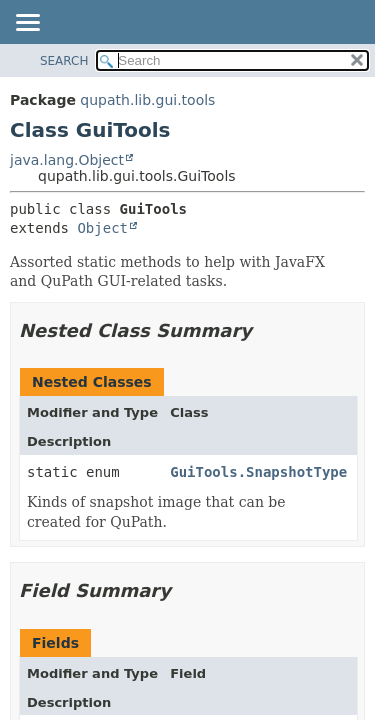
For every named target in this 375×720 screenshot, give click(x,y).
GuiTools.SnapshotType (258, 472)
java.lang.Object (67, 160)
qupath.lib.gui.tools (147, 100)
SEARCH (64, 61)
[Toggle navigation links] (27, 24)
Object (102, 228)
